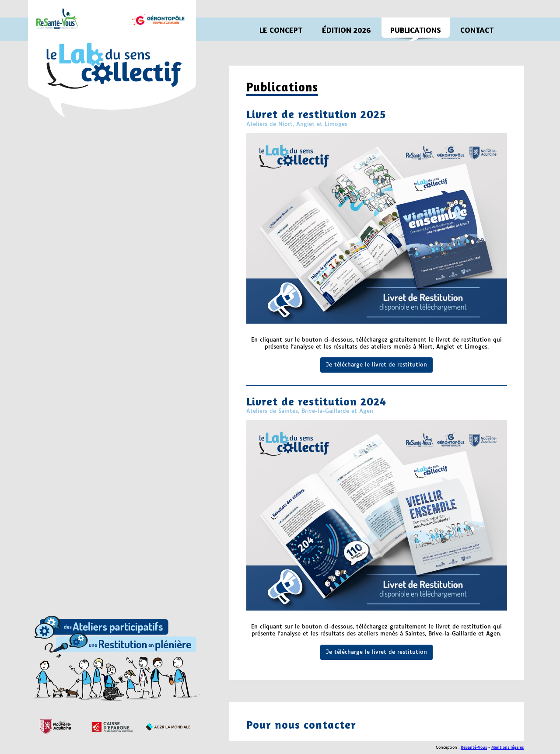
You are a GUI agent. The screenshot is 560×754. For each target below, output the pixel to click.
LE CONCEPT (281, 30)
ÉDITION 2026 (346, 30)
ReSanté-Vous (474, 748)
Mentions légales (507, 748)
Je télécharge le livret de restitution (376, 365)
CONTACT (477, 30)
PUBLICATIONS (416, 30)
